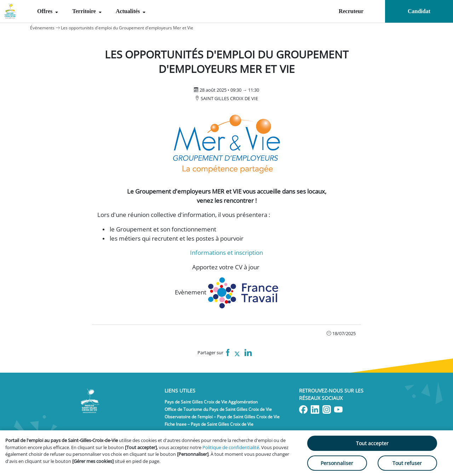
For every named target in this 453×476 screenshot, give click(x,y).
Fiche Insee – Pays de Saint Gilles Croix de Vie (209, 424)
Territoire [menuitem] (85, 11)
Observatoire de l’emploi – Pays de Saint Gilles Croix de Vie (222, 417)
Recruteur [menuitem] (351, 11)
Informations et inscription (226, 253)
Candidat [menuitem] (419, 11)
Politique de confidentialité (231, 447)
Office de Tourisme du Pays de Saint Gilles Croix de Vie (218, 409)
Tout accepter (372, 443)
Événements (42, 28)
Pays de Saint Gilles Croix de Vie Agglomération (211, 402)
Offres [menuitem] (45, 11)
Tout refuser (407, 463)
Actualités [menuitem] (128, 11)
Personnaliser (337, 463)
